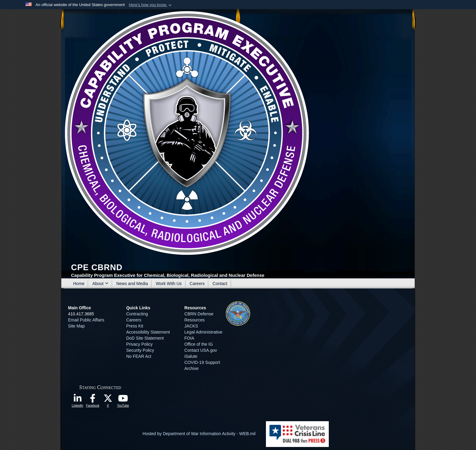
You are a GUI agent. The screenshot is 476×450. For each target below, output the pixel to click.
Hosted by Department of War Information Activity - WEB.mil (199, 434)
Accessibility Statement (148, 332)
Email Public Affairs (86, 320)
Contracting (137, 314)
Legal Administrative (203, 332)
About (100, 284)
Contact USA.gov (201, 350)
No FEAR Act (139, 356)
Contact (220, 284)
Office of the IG (199, 344)
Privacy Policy (139, 344)
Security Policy (140, 350)
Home (79, 284)
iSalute (191, 356)
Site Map (76, 326)
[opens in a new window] (77, 400)
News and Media (132, 284)
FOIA (189, 338)
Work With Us (169, 284)
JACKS (191, 326)
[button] (151, 5)
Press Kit (135, 326)
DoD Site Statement (145, 338)
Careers (197, 284)
